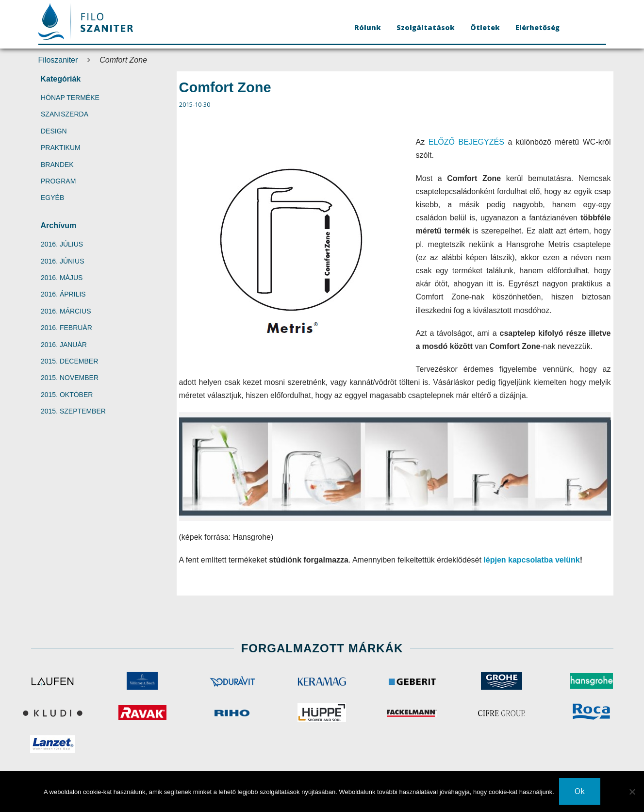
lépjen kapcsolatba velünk (531, 560)
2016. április (63, 294)
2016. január (64, 345)
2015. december (69, 361)
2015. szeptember (73, 411)
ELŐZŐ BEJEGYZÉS (466, 142)
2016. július (62, 244)
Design (54, 131)
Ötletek (485, 27)
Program (58, 181)
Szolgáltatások (426, 27)
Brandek (57, 165)
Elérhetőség (537, 27)
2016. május (62, 278)
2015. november (70, 378)
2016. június (62, 261)
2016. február (66, 328)
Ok (580, 791)
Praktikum (61, 148)
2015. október (67, 395)
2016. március (66, 311)
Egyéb (52, 198)
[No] (632, 792)
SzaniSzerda (65, 114)
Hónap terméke (70, 98)
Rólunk (368, 27)
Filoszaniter (58, 60)
